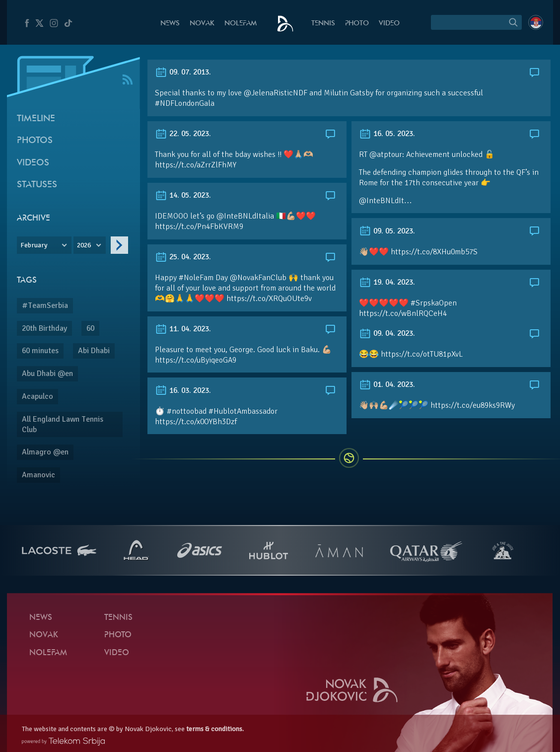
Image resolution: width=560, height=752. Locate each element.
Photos (35, 141)
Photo (357, 24)
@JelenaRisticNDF (276, 93)
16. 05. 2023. (387, 134)
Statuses (37, 185)
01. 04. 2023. (387, 384)
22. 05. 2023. (183, 134)
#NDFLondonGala (185, 103)
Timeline (36, 119)
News (170, 24)
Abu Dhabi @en (47, 374)
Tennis (323, 24)
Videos (33, 163)
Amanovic (38, 475)
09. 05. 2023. (387, 231)
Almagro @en (45, 452)
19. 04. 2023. (387, 282)
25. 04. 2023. (183, 257)
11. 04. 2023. (183, 329)
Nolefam (241, 24)
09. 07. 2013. (183, 72)
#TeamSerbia (45, 305)
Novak (202, 24)
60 (90, 328)
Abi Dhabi (94, 351)
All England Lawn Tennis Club (63, 424)
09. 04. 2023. (387, 333)
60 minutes (40, 351)
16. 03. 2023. (183, 390)
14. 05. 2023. (183, 195)
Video (389, 24)
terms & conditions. (215, 729)
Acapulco (37, 396)
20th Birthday (44, 328)
